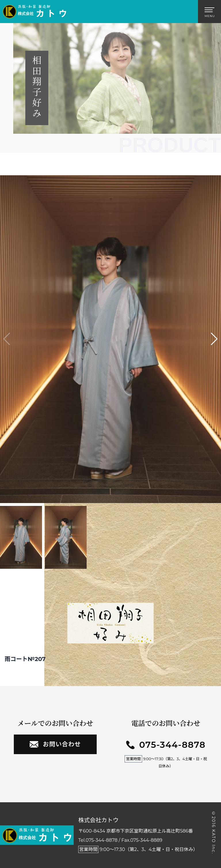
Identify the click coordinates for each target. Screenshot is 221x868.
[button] (214, 339)
